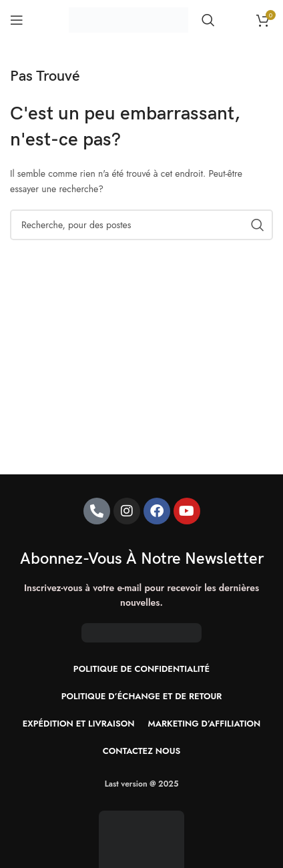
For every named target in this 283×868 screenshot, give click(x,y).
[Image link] (141, 853)
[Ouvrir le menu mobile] (17, 20)
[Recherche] (208, 20)
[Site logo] (128, 19)
